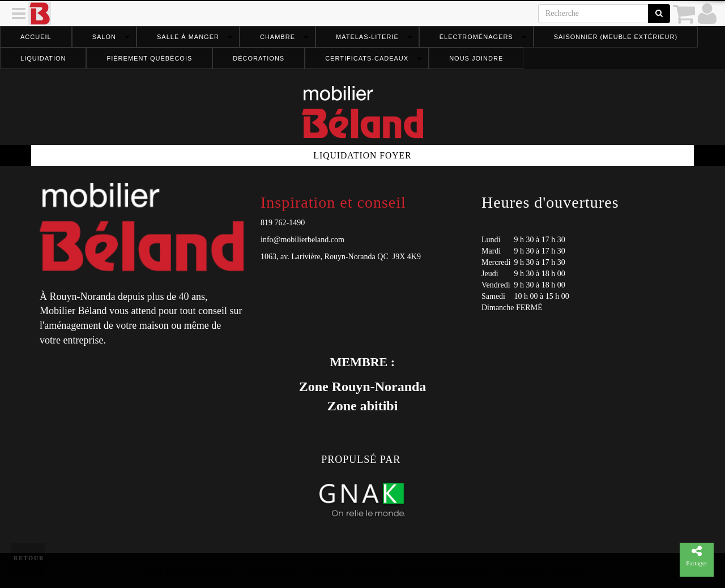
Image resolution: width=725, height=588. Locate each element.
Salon (104, 37)
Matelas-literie (367, 37)
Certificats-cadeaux (367, 58)
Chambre (278, 37)
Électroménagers (476, 37)
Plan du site (370, 570)
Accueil (36, 37)
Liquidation (43, 58)
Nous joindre (476, 58)
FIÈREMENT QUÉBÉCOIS (149, 58)
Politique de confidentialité (445, 570)
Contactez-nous (271, 570)
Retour (29, 558)
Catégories (324, 570)
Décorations (259, 58)
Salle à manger (188, 37)
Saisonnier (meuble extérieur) (616, 37)
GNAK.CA (566, 570)
